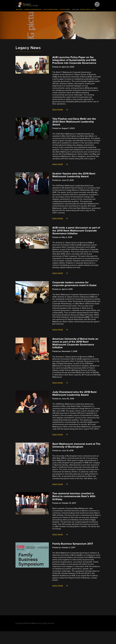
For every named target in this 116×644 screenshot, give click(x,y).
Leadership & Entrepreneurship (33, 9)
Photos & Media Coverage (51, 9)
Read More (60, 110)
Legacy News (75, 9)
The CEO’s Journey (65, 9)
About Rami (19, 9)
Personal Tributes (85, 9)
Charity (94, 9)
